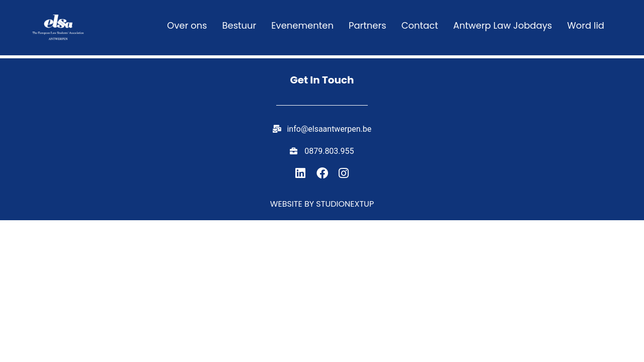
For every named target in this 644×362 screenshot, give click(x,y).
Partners (368, 25)
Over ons (187, 25)
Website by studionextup (322, 204)
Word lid (586, 25)
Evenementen (302, 25)
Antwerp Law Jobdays (503, 25)
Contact (420, 25)
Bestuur (239, 25)
